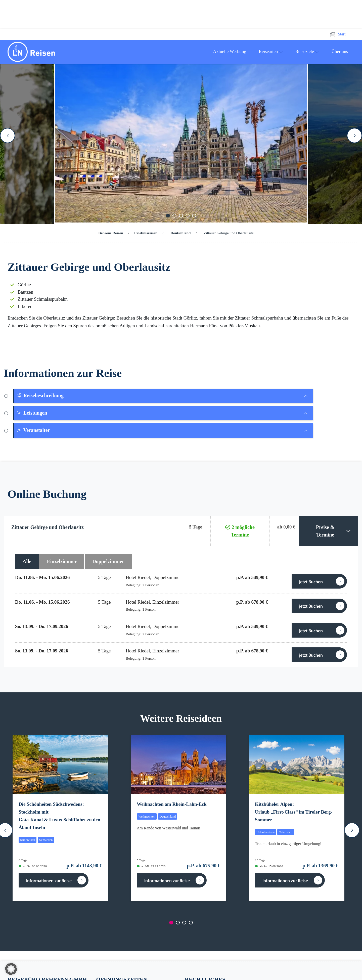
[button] (11, 969)
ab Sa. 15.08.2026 (269, 866)
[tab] (164, 396)
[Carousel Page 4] (188, 216)
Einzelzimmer (62, 561)
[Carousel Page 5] (194, 216)
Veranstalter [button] (33, 430)
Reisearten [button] (271, 52)
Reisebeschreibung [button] (40, 395)
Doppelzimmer (108, 561)
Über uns (340, 52)
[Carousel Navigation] (181, 136)
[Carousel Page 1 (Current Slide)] (168, 216)
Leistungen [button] (32, 413)
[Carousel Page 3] (181, 216)
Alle (27, 561)
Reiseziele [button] (307, 52)
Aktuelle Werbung (230, 52)
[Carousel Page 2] (174, 216)
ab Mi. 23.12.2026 (151, 866)
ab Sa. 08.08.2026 (33, 866)
